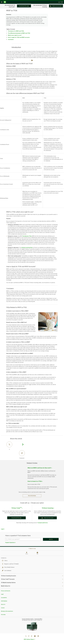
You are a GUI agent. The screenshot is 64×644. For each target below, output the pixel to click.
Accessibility (4, 598)
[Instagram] (32, 637)
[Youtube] (35, 637)
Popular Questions (10, 543)
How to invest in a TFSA (35, 482)
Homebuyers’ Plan (27, 237)
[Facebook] (16, 455)
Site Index (3, 615)
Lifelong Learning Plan (27, 248)
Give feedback (7, 571)
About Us (3, 605)
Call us (5, 561)
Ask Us (51, 540)
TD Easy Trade (16, 509)
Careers (3, 608)
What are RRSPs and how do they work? (39, 468)
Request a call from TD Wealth (11, 564)
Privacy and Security (6, 591)
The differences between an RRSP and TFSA (19, 34)
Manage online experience (7, 612)
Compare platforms (43, 523)
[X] (16, 446)
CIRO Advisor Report (29, 640)
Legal (2, 530)
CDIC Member (4, 601)
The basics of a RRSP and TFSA (16, 32)
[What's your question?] (23, 540)
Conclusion (11, 40)
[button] (16, 518)
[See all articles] (32, 496)
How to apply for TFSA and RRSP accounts (19, 38)
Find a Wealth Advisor (9, 568)
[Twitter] (26, 637)
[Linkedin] (38, 637)
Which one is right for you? (15, 36)
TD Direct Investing (47, 509)
